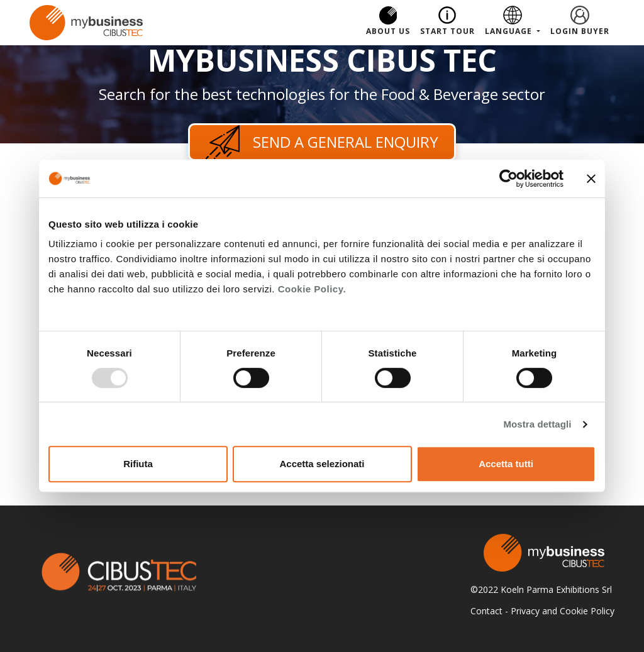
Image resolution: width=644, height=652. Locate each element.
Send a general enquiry (322, 142)
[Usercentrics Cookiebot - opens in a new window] (508, 179)
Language (510, 31)
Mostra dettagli (537, 424)
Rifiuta (138, 464)
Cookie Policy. (312, 289)
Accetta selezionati (322, 464)
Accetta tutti (506, 464)
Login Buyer (580, 31)
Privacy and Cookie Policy (563, 611)
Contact (486, 611)
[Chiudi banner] (591, 179)
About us (388, 31)
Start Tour (447, 31)
